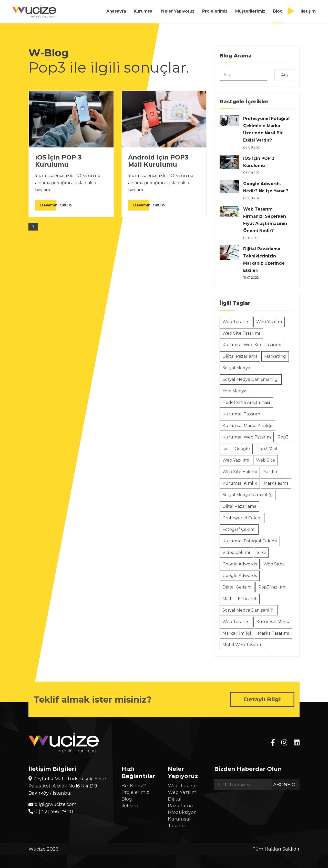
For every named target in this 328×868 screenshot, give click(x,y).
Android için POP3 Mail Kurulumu (158, 161)
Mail (227, 599)
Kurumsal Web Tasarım (247, 437)
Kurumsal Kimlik (240, 483)
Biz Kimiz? (134, 786)
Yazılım (271, 472)
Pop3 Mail (267, 449)
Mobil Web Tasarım (242, 645)
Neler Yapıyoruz (178, 11)
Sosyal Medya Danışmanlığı (251, 379)
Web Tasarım (236, 322)
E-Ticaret (247, 599)
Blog (278, 11)
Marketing (275, 356)
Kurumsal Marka (273, 622)
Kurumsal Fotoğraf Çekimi (250, 541)
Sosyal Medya (236, 368)
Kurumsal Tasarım (241, 414)
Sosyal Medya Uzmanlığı (248, 495)
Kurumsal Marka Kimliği (247, 426)
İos (225, 449)
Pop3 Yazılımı (272, 587)
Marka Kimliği (237, 633)
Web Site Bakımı (240, 472)
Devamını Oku (56, 205)
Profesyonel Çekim (242, 518)
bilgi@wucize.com (53, 804)
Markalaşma (276, 483)
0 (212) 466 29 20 (51, 812)
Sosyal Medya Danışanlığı (249, 610)
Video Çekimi (236, 552)
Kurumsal (144, 11)
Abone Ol (286, 785)
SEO (261, 552)
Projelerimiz (215, 11)
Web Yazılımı (236, 460)
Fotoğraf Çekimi (239, 529)
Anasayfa (116, 11)
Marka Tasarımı (274, 633)
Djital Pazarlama (239, 506)
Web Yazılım (269, 322)
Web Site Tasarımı (241, 333)
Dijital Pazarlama (240, 356)
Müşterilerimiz (250, 11)
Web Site (265, 460)
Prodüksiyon (182, 812)
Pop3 (283, 437)
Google (242, 449)
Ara (284, 75)
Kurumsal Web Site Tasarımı (252, 345)
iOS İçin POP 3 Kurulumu (58, 161)
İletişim (308, 11)
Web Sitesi (274, 564)
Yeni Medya (234, 391)
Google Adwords (240, 564)
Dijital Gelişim (237, 587)
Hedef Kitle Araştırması (246, 402)
